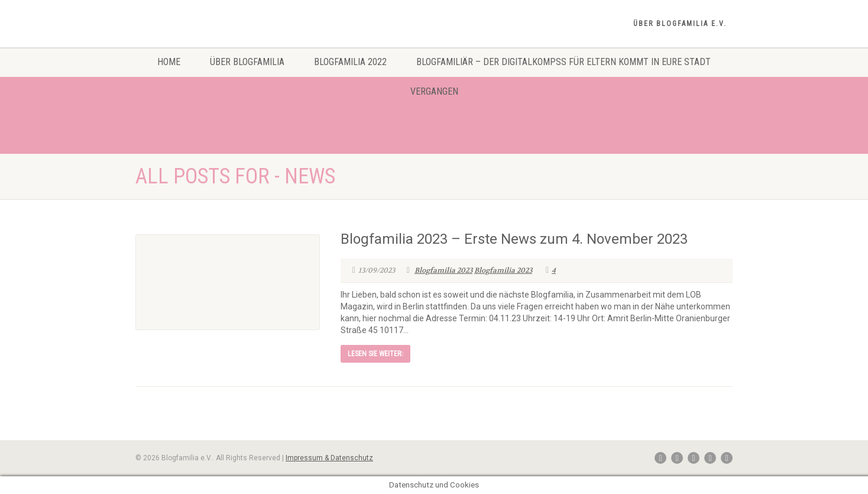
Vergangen (434, 91)
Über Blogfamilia (247, 62)
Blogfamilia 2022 (350, 62)
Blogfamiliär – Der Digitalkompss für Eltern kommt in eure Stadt (563, 62)
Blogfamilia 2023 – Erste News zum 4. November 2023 (514, 239)
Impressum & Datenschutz (329, 458)
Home (169, 62)
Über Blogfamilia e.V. (680, 24)
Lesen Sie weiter (375, 354)
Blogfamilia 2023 (443, 270)
